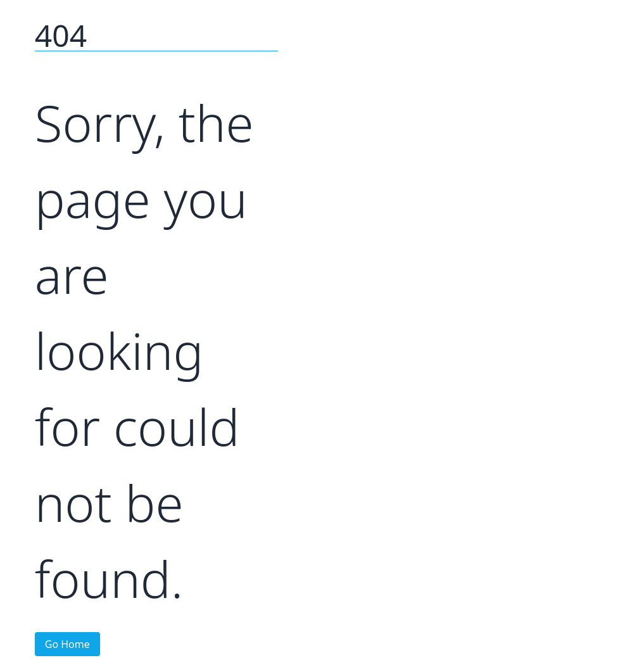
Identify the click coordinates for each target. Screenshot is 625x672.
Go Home (67, 644)
